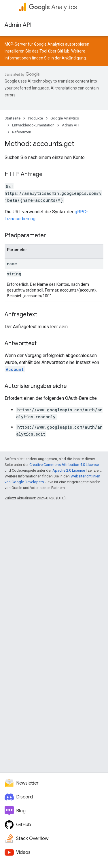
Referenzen (22, 132)
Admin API (18, 25)
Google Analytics (65, 118)
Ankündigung (74, 58)
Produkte (35, 118)
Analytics (53, 7)
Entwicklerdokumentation (33, 125)
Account (15, 369)
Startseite (13, 118)
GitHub (63, 51)
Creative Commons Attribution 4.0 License (64, 465)
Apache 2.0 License (69, 470)
